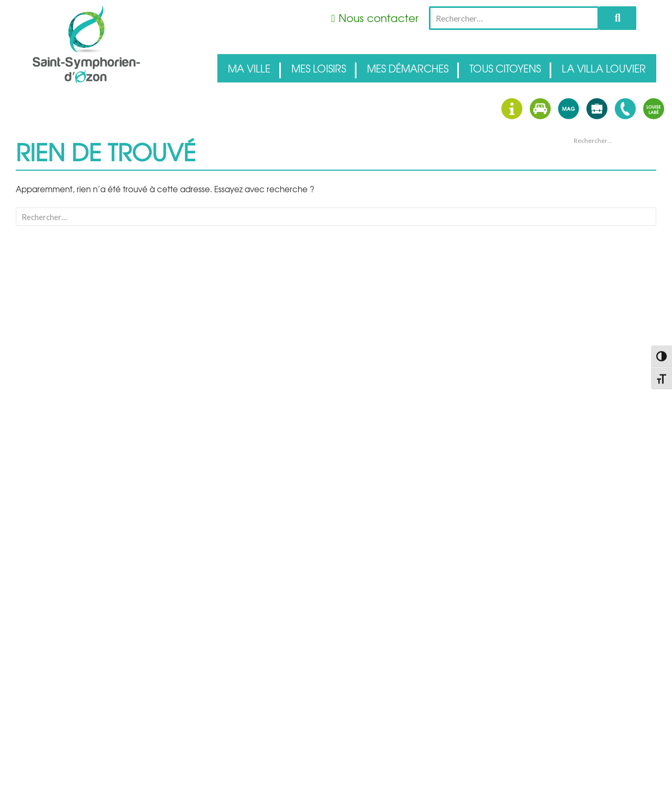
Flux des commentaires (606, 418)
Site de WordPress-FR (603, 430)
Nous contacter (379, 18)
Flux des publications (602, 405)
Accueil (583, 331)
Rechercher (618, 18)
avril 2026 (585, 283)
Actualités (586, 344)
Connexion (588, 392)
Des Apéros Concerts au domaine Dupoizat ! (608, 195)
